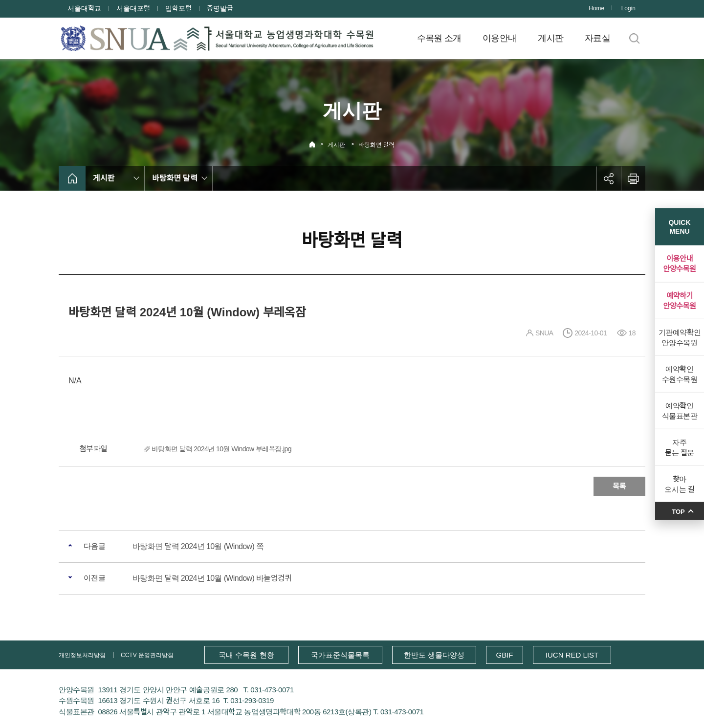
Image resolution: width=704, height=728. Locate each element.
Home (596, 8)
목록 (619, 486)
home (72, 178)
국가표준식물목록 (340, 655)
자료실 (597, 38)
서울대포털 (133, 8)
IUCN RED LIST (572, 655)
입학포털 (178, 8)
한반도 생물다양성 (434, 655)
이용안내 (499, 38)
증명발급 (220, 8)
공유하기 (609, 178)
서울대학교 (84, 8)
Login (628, 8)
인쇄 (633, 178)
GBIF (504, 655)
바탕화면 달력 (376, 145)
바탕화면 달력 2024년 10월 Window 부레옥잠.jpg (221, 449)
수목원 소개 (439, 38)
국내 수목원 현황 (246, 655)
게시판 (550, 38)
